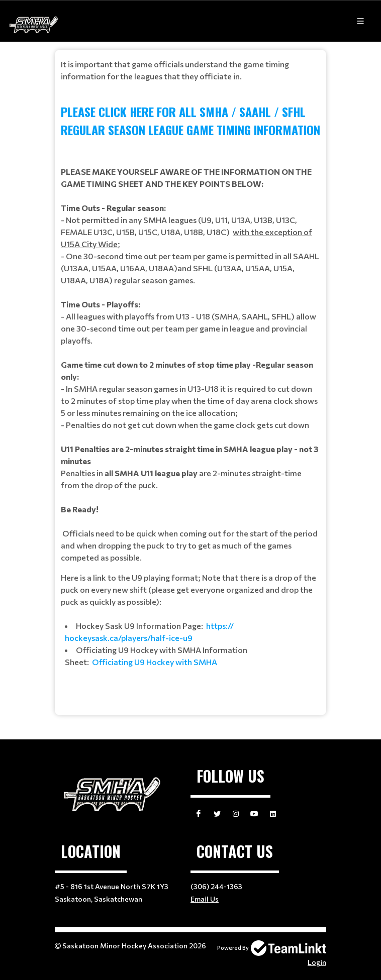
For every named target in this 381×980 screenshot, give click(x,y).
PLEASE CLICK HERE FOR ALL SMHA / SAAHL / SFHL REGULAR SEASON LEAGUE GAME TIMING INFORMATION (190, 121)
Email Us (205, 899)
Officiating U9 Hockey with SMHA (155, 662)
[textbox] (190, 379)
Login (317, 962)
